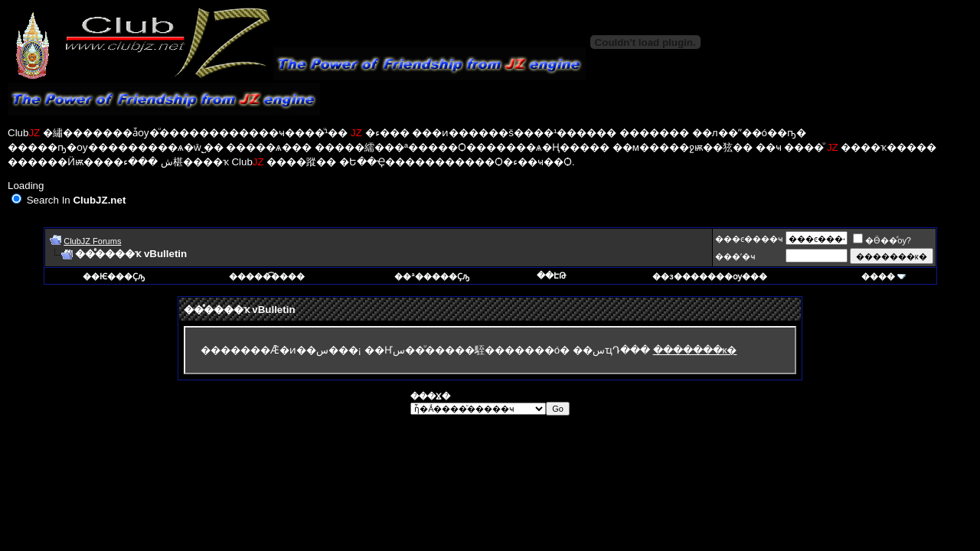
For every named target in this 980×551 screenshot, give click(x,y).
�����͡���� (267, 276)
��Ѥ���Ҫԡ (114, 276)
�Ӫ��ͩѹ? (882, 240)
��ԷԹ (551, 275)
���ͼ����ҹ (749, 239)
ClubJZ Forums (92, 241)
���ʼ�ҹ (735, 256)
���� (878, 276)
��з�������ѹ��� (709, 276)
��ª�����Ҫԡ (431, 276)
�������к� (695, 350)
